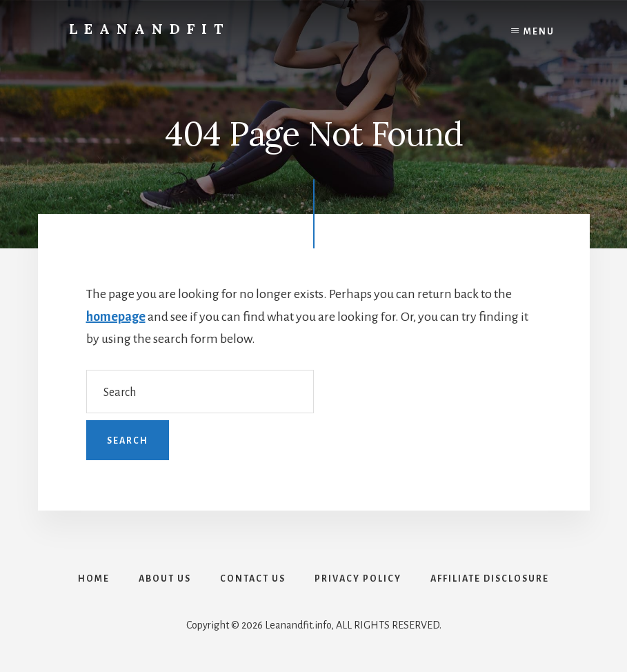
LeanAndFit (149, 29)
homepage (116, 317)
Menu (539, 32)
